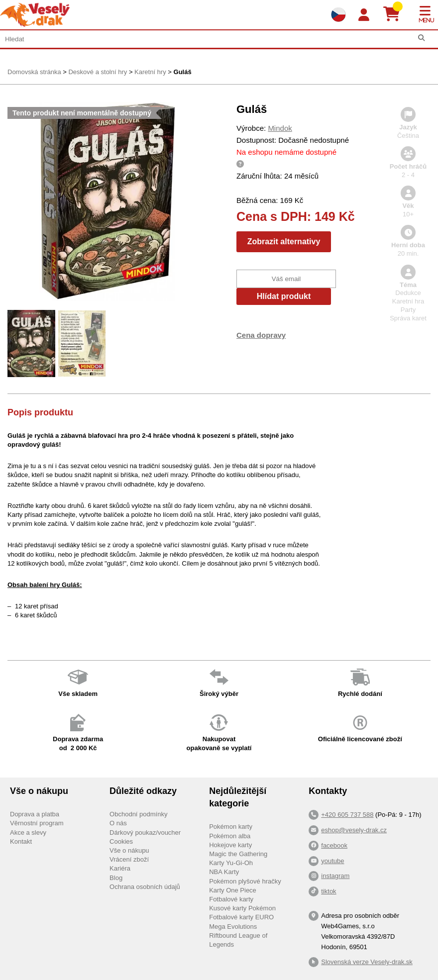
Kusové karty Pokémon (242, 908)
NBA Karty (224, 872)
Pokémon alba (230, 836)
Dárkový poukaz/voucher (145, 833)
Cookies (121, 841)
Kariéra (120, 868)
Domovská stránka (34, 72)
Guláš (183, 72)
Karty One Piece (233, 890)
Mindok (280, 128)
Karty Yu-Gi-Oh (231, 863)
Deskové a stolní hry (98, 72)
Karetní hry (150, 72)
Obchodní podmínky (138, 814)
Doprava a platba (35, 814)
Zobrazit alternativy (284, 242)
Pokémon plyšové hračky (245, 881)
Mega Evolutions (233, 927)
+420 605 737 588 (347, 815)
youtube (332, 861)
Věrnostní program (37, 823)
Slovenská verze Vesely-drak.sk (367, 962)
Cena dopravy (261, 335)
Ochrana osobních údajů (145, 887)
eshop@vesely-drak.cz (354, 830)
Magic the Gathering (238, 854)
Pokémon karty (231, 827)
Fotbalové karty (231, 899)
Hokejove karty (230, 845)
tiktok (328, 891)
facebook (334, 845)
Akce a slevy (28, 833)
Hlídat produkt (284, 296)
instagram (335, 876)
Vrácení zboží (129, 859)
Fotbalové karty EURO (241, 917)
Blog (116, 878)
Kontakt (21, 841)
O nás (118, 823)
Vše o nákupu (129, 850)
